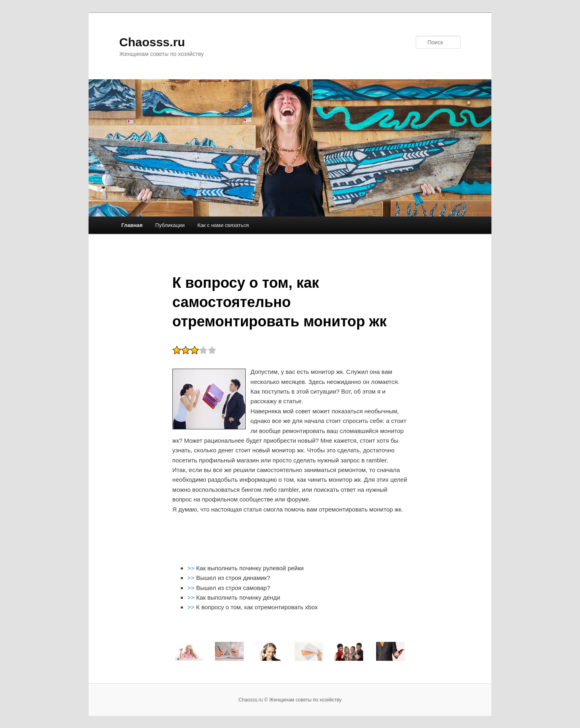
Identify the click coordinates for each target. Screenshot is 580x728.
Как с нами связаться (223, 225)
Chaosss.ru (152, 42)
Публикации (170, 225)
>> (192, 568)
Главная (132, 225)
